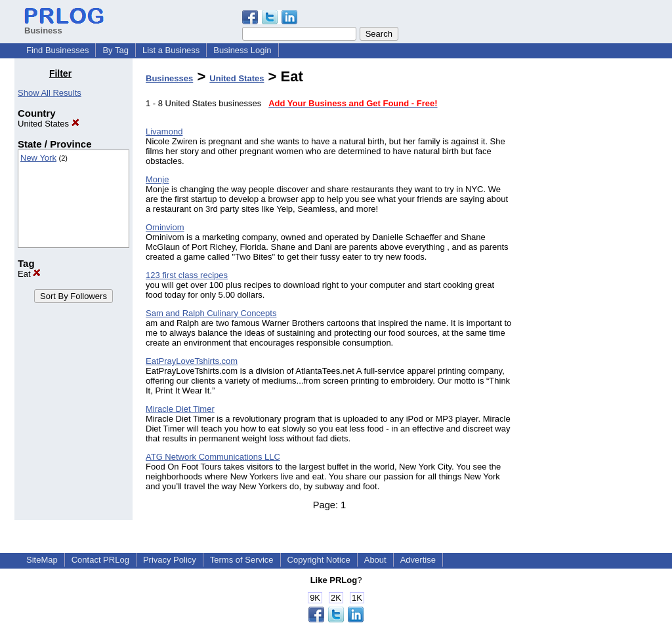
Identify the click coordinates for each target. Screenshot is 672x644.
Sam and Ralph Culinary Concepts (211, 313)
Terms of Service (242, 560)
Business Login (242, 50)
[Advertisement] (591, 265)
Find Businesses (57, 50)
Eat (29, 274)
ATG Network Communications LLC (213, 457)
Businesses (169, 78)
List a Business (171, 50)
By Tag (115, 50)
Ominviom (165, 227)
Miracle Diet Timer (180, 409)
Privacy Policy (170, 560)
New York (38, 158)
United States (49, 124)
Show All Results (50, 93)
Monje (157, 179)
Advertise (418, 560)
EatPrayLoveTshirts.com (192, 361)
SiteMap (42, 560)
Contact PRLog (100, 560)
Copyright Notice (319, 560)
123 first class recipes (187, 275)
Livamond (164, 131)
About (375, 560)
